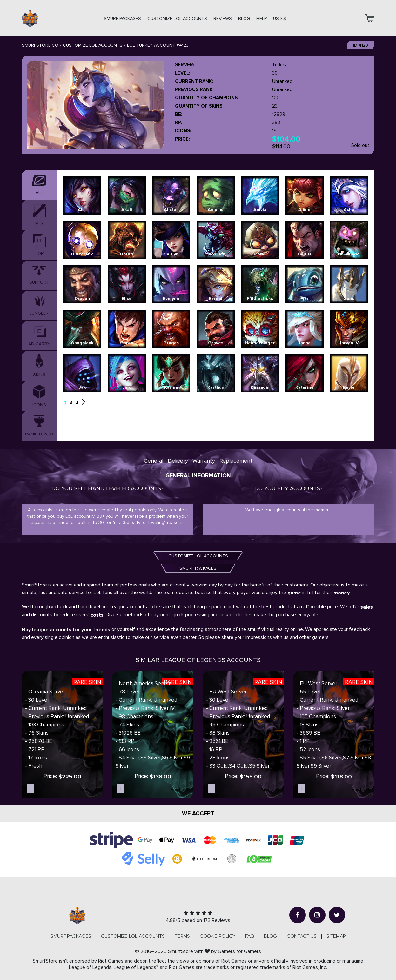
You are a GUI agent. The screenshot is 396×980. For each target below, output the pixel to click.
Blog (244, 19)
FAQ (250, 936)
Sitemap (336, 936)
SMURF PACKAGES (122, 19)
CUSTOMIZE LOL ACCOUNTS (177, 19)
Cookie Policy (218, 936)
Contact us (302, 936)
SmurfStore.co (40, 45)
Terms (182, 936)
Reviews (223, 19)
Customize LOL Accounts (93, 45)
